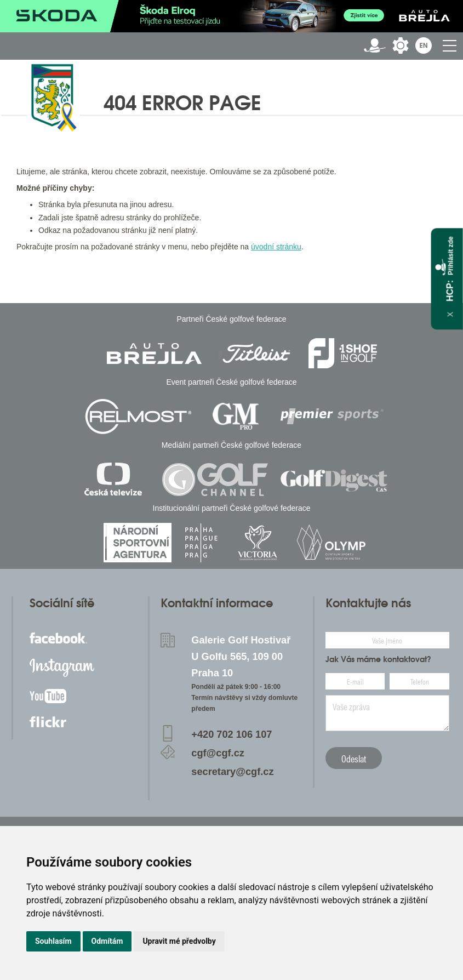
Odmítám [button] (107, 941)
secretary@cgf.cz (232, 772)
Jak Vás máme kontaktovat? (378, 659)
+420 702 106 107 (231, 734)
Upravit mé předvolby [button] (179, 941)
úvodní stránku (276, 247)
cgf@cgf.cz (218, 753)
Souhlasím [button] (53, 941)
